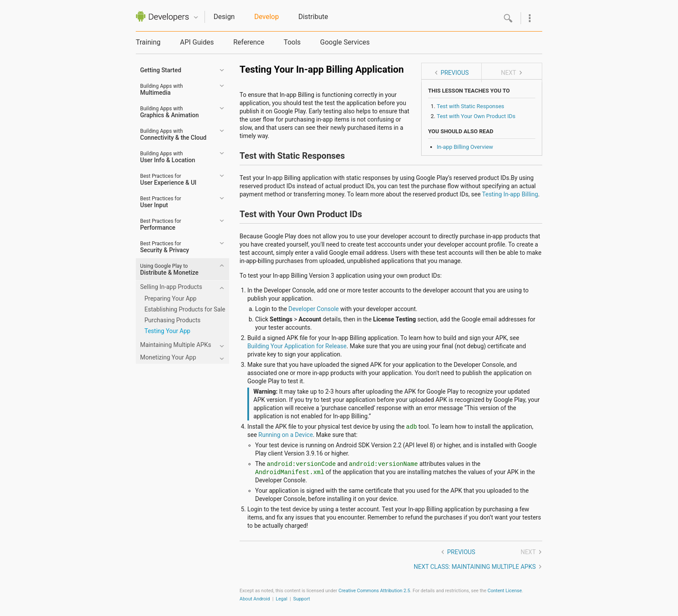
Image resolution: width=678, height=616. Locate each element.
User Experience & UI (168, 180)
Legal (282, 599)
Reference (249, 42)
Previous (455, 73)
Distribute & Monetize (169, 269)
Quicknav (196, 18)
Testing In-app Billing (510, 194)
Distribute (313, 17)
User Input (161, 202)
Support (302, 599)
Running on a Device (286, 435)
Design (224, 17)
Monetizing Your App (168, 357)
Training (148, 42)
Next (508, 73)
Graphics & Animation (169, 112)
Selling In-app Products (171, 287)
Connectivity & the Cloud (173, 135)
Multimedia (162, 90)
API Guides (197, 42)
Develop (267, 17)
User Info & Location (168, 157)
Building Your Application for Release (297, 346)
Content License (505, 591)
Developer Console (313, 309)
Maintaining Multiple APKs (176, 345)
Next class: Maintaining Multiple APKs (475, 567)
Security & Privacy (165, 247)
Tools (292, 42)
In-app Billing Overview (465, 147)
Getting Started (161, 70)
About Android (255, 599)
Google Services (345, 42)
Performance (161, 225)
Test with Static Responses (470, 106)
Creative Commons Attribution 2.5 (374, 591)
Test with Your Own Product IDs (476, 116)
